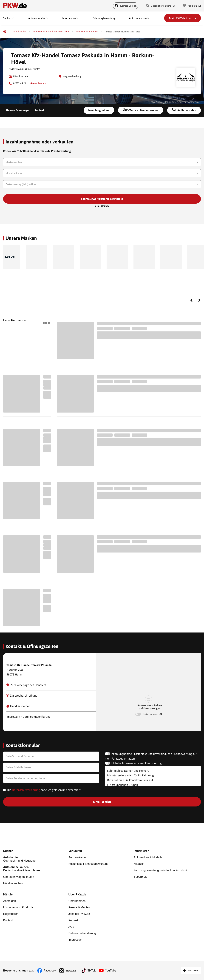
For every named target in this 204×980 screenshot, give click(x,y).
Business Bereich (126, 6)
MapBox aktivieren (150, 714)
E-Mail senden (20, 76)
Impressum (75, 940)
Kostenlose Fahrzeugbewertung (88, 864)
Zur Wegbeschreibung (22, 695)
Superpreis (140, 877)
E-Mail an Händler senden (141, 110)
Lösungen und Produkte (18, 907)
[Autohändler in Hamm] (87, 32)
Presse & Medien (79, 907)
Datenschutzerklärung (26, 790)
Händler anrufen (184, 110)
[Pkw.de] (5, 32)
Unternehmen (77, 901)
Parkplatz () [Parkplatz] (192, 6)
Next (199, 300)
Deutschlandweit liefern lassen (36, 869)
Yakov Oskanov (165, 102)
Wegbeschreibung (72, 76)
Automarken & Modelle (148, 857)
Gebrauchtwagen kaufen (19, 877)
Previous (191, 300)
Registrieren (11, 914)
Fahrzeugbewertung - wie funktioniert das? (160, 870)
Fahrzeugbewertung (104, 18)
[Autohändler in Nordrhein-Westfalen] (51, 32)
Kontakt (39, 110)
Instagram (72, 971)
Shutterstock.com (188, 102)
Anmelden (10, 901)
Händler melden (18, 706)
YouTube (111, 971)
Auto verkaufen (78, 857)
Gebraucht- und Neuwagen (36, 859)
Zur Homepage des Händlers (26, 685)
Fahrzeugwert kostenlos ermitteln (102, 199)
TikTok (92, 971)
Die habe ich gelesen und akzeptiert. (44, 790)
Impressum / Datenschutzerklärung (28, 717)
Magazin (139, 864)
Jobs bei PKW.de (79, 914)
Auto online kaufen (140, 18)
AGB (71, 927)
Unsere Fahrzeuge (17, 110)
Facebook (50, 971)
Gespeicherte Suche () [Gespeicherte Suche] (160, 6)
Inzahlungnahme (99, 110)
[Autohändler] (20, 32)
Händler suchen (13, 883)
